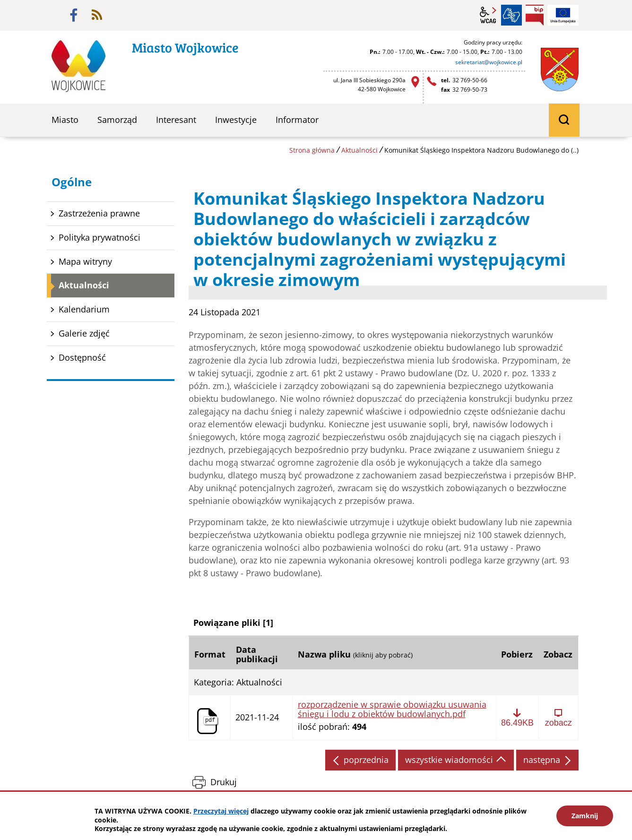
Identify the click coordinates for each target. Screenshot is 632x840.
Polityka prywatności (100, 237)
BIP (535, 15)
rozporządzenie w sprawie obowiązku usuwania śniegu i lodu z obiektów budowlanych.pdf (392, 710)
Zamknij (585, 816)
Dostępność (82, 357)
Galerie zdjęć (84, 333)
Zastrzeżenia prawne (99, 213)
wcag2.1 (488, 15)
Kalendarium (84, 309)
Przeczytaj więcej (221, 811)
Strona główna (312, 150)
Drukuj (224, 782)
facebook (74, 15)
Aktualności (359, 150)
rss (97, 15)
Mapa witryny (85, 261)
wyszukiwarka (564, 120)
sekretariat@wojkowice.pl (489, 62)
